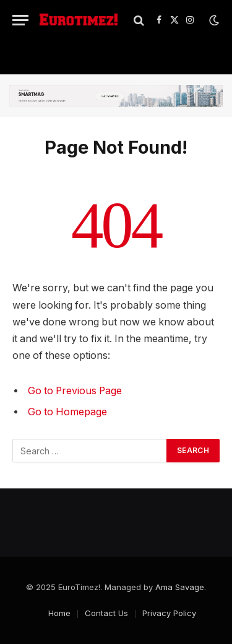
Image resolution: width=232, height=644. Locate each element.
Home (59, 613)
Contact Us (106, 613)
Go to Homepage (67, 412)
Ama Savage (180, 587)
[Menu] (20, 20)
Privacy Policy (169, 613)
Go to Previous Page (75, 391)
